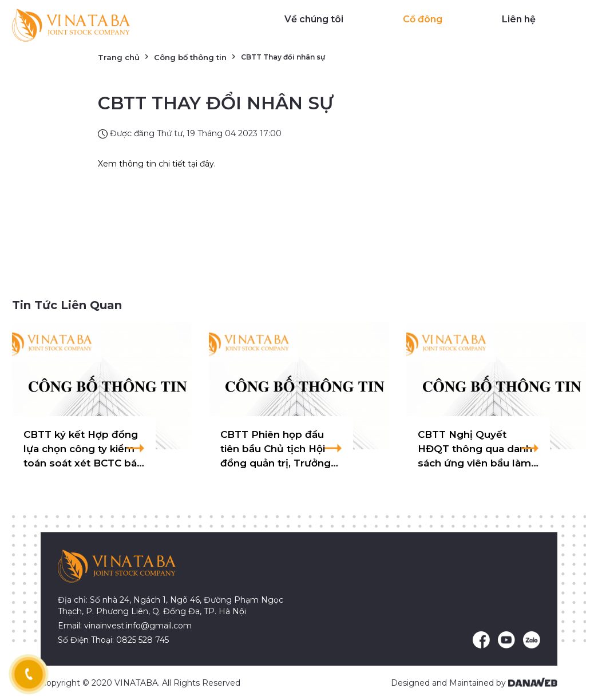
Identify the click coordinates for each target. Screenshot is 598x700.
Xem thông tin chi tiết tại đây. (157, 164)
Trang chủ (119, 57)
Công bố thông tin (190, 57)
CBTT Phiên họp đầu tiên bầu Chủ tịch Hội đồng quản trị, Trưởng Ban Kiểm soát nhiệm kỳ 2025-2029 (276, 463)
